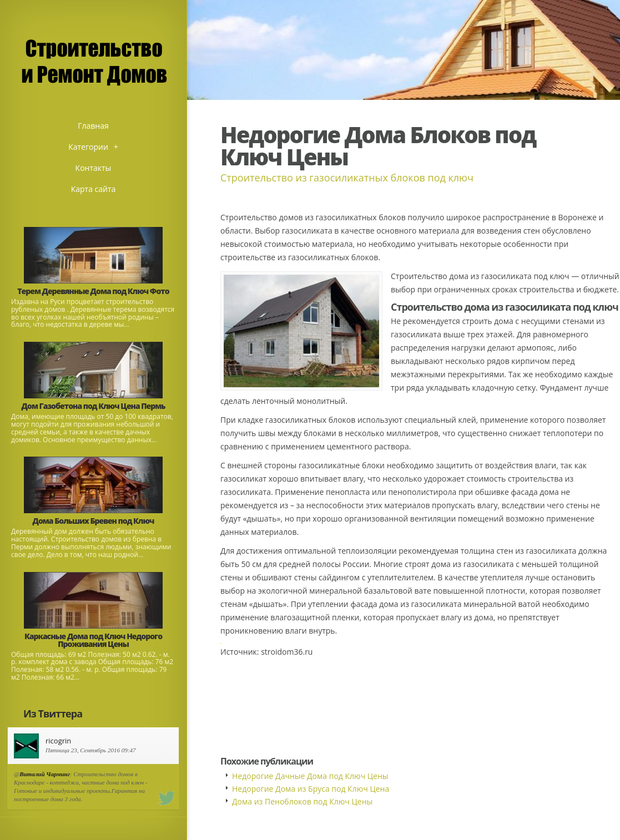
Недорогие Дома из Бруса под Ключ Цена (311, 789)
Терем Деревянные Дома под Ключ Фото (93, 291)
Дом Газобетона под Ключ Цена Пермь (94, 406)
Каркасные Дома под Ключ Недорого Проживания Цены (93, 640)
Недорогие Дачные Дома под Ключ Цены (310, 776)
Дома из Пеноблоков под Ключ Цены (302, 801)
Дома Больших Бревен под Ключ (94, 521)
